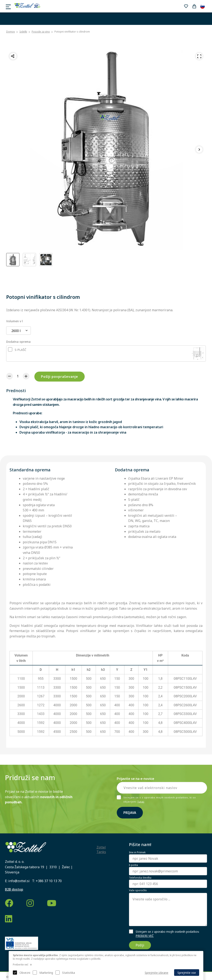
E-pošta (133, 865)
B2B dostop (14, 889)
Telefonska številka (140, 878)
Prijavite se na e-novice (136, 779)
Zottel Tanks (101, 850)
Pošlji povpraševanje (60, 377)
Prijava (130, 813)
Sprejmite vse (187, 973)
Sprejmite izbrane (157, 973)
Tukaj (141, 802)
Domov (11, 32)
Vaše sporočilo (138, 890)
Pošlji (140, 945)
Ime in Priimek (137, 852)
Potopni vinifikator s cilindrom (72, 32)
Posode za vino (41, 32)
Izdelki (23, 32)
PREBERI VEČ (145, 936)
